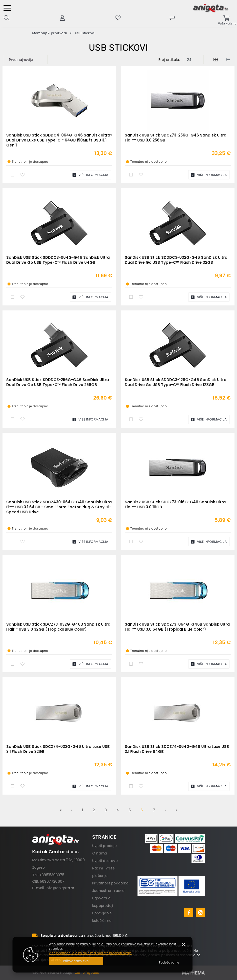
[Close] (76, 961)
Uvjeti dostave (105, 861)
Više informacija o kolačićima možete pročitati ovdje (90, 953)
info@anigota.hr (60, 888)
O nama (100, 853)
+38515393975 (52, 875)
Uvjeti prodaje (104, 846)
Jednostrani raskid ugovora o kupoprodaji (108, 898)
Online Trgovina (87, 973)
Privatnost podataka (110, 883)
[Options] (169, 963)
